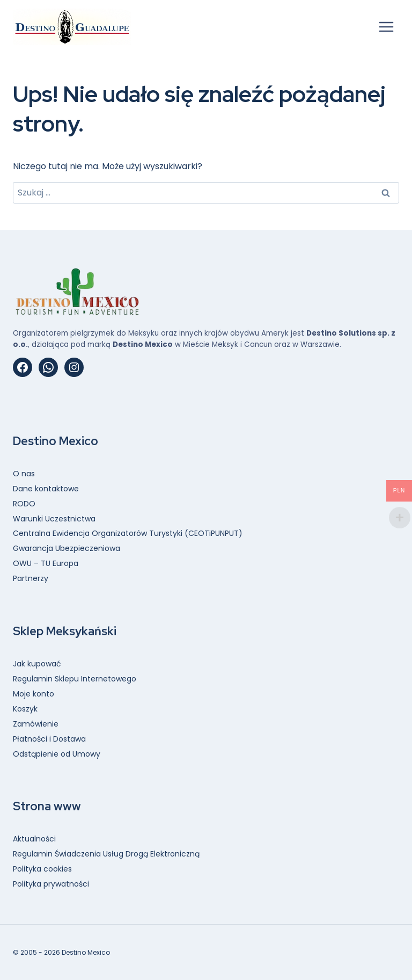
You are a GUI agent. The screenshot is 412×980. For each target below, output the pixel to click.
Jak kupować (37, 664)
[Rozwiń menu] (386, 27)
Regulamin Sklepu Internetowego (75, 679)
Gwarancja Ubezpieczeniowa (67, 548)
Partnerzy (31, 578)
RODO (24, 504)
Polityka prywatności (51, 884)
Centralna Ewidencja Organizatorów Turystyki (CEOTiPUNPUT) (128, 533)
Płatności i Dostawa (49, 739)
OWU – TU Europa (46, 563)
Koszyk (25, 709)
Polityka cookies (42, 869)
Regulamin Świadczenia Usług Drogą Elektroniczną (106, 854)
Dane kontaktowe (46, 489)
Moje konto (34, 694)
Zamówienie (36, 724)
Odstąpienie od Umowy (57, 754)
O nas (24, 474)
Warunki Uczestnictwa (54, 519)
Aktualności (34, 839)
